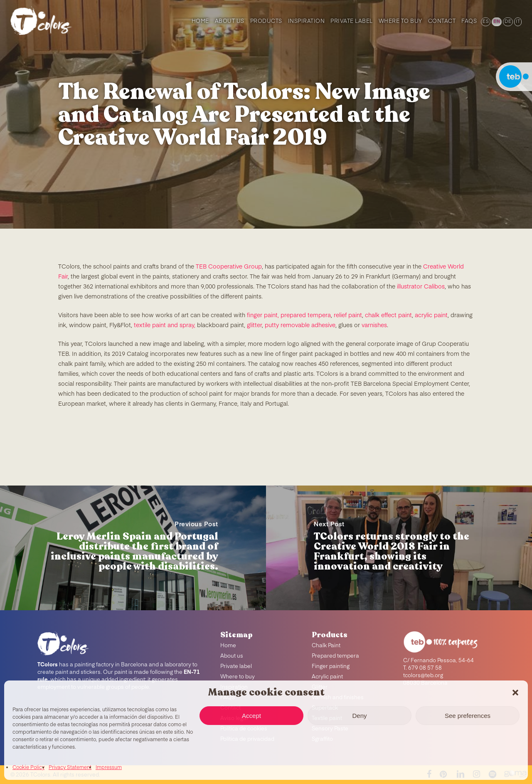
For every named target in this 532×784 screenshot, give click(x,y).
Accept (251, 716)
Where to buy (238, 677)
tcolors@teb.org (423, 676)
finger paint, (263, 316)
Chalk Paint (326, 646)
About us (232, 656)
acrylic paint (431, 316)
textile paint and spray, (165, 325)
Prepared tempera (335, 656)
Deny (359, 716)
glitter (254, 325)
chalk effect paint (388, 316)
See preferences (468, 716)
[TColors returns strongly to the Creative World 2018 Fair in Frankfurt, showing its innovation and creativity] (399, 548)
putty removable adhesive (300, 325)
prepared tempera (306, 316)
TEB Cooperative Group (229, 267)
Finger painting (331, 667)
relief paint (348, 316)
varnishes (374, 325)
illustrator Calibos (421, 287)
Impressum (109, 768)
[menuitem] (485, 21)
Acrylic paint (327, 677)
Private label (236, 667)
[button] (515, 693)
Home (228, 646)
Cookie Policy (28, 768)
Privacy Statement (70, 768)
